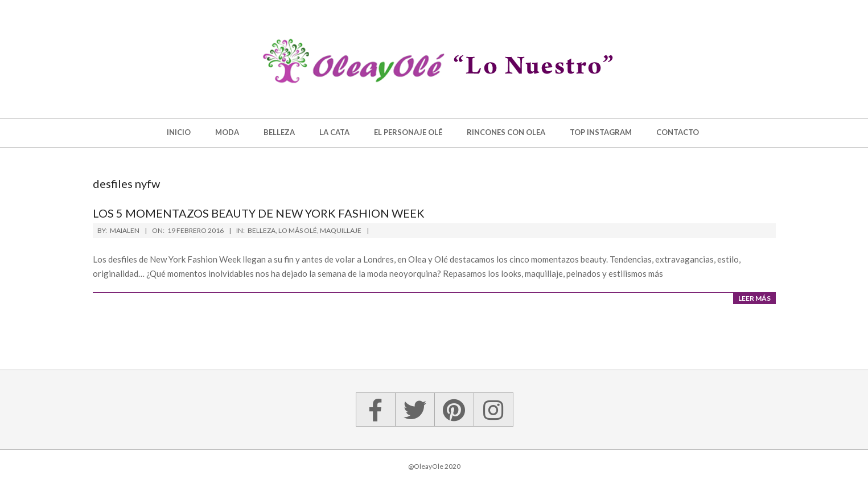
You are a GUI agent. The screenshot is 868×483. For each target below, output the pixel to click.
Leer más (754, 298)
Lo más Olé (298, 230)
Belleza (262, 230)
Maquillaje (341, 230)
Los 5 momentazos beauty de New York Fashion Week (259, 213)
